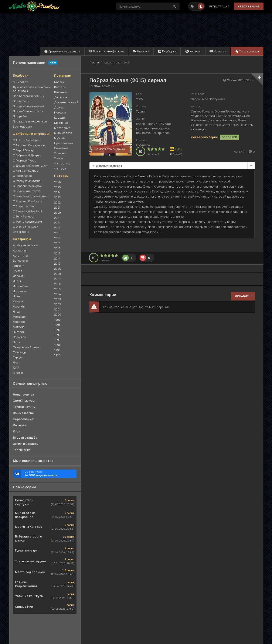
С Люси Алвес (22, 176)
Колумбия (20, 306)
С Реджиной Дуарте (27, 191)
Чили (16, 362)
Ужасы (59, 158)
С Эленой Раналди (25, 227)
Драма (59, 107)
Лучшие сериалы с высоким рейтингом (32, 89)
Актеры (193, 51)
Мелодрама (62, 128)
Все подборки (22, 126)
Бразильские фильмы (107, 51)
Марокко (19, 322)
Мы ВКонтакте (48, 474)
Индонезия (21, 286)
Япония (18, 373)
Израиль (19, 276)
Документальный (65, 102)
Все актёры (21, 232)
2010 (57, 264)
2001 (57, 309)
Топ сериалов (247, 51)
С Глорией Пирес (25, 160)
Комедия (60, 118)
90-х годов (21, 82)
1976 (57, 355)
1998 (57, 325)
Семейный (61, 148)
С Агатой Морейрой (27, 140)
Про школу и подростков (30, 121)
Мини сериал (63, 133)
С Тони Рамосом (24, 216)
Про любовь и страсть (28, 111)
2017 (57, 228)
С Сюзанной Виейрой (28, 211)
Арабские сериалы (26, 245)
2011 (57, 258)
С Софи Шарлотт (24, 206)
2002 (57, 304)
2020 (57, 213)
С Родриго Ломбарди (28, 201)
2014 (57, 243)
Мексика (19, 327)
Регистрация (219, 6)
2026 (57, 182)
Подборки (167, 51)
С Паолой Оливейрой (27, 186)
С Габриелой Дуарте (27, 155)
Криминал (61, 123)
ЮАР (16, 368)
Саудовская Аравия (26, 347)
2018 (57, 223)
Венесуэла (20, 261)
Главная (95, 62)
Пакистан (19, 337)
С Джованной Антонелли (30, 166)
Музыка (59, 138)
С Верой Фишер (24, 150)
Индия (17, 281)
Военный (60, 92)
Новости (218, 51)
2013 (57, 248)
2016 (57, 233)
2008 (58, 274)
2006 (58, 284)
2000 (58, 314)
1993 (57, 350)
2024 (57, 192)
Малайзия (20, 317)
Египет (18, 271)
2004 (58, 294)
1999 (57, 320)
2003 (57, 299)
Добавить (243, 296)
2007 (57, 279)
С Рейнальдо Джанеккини (30, 196)
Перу (16, 342)
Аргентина (20, 255)
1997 (57, 330)
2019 (57, 218)
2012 (57, 253)
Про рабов (20, 116)
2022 (57, 202)
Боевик (59, 82)
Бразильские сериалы (62, 51)
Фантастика (62, 163)
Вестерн (60, 87)
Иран (16, 296)
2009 (58, 269)
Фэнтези (60, 168)
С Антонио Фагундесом (29, 145)
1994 (57, 345)
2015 (57, 238)
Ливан (17, 311)
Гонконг (18, 266)
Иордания (20, 291)
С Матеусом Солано (27, 181)
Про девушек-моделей (29, 106)
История (60, 112)
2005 (58, 289)
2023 (57, 197)
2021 (57, 208)
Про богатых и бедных (29, 96)
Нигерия (19, 332)
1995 (57, 340)
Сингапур (19, 352)
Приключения (63, 143)
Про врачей (21, 101)
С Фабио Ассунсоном (27, 222)
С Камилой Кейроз (25, 171)
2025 (57, 187)
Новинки (141, 51)
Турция (18, 357)
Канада (18, 301)
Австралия (20, 250)
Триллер (60, 153)
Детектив (61, 97)
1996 (57, 335)
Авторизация (249, 6)
